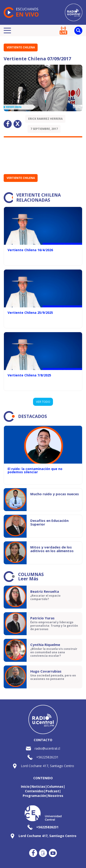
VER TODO (43, 402)
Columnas (55, 786)
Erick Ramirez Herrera (45, 119)
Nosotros (56, 796)
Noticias (38, 786)
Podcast (52, 791)
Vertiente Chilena (21, 47)
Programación (34, 796)
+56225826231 (47, 757)
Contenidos (34, 791)
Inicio (25, 786)
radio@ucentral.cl (47, 748)
